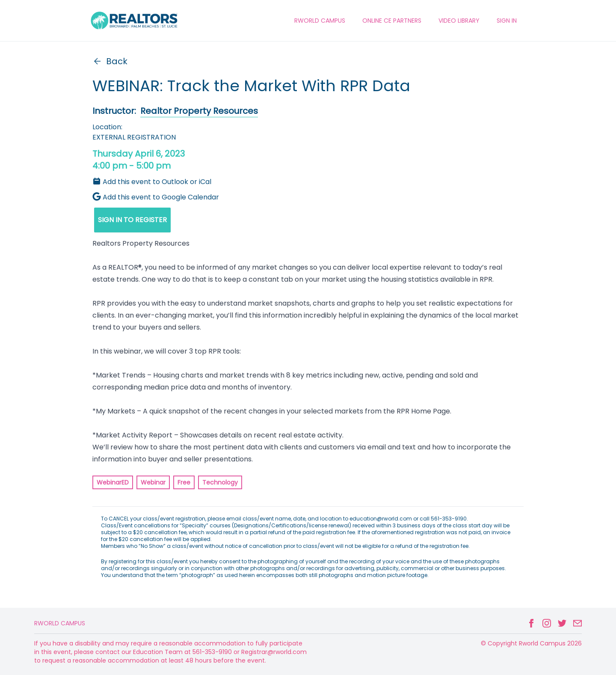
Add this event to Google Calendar (156, 197)
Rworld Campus (60, 623)
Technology (220, 482)
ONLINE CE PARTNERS (392, 21)
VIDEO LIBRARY (459, 21)
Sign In (507, 21)
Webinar (153, 482)
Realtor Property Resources (199, 111)
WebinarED (113, 482)
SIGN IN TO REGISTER (132, 220)
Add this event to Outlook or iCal (152, 182)
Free (184, 482)
